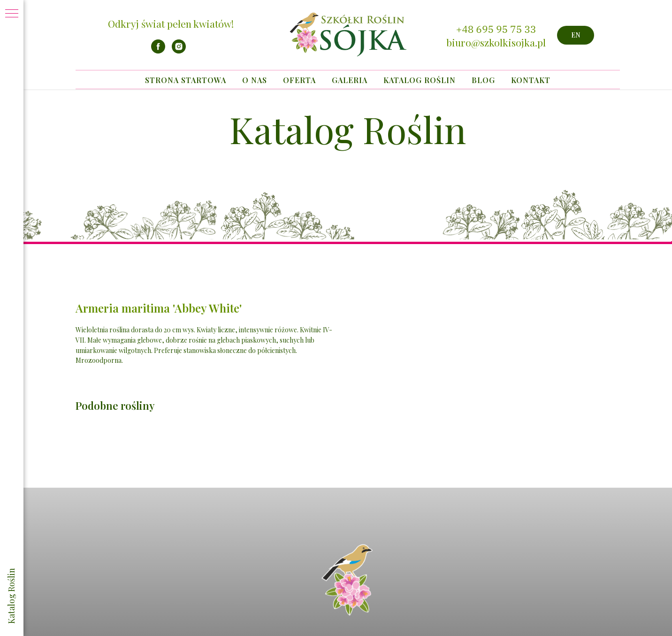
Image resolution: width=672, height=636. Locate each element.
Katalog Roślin (420, 80)
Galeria (350, 80)
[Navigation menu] (12, 14)
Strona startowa (186, 80)
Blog (483, 80)
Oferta (299, 80)
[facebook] (158, 51)
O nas (255, 80)
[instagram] (179, 51)
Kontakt (531, 80)
